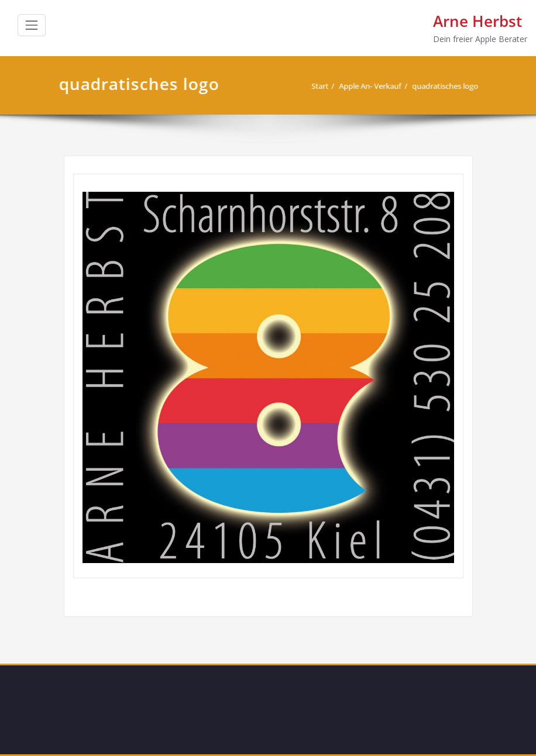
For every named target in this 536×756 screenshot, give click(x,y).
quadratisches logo (441, 86)
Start (316, 86)
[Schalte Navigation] (32, 25)
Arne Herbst (477, 21)
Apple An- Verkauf (366, 86)
